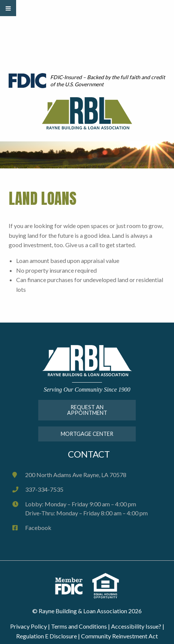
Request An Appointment (87, 410)
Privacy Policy (28, 626)
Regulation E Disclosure (46, 636)
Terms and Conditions (79, 626)
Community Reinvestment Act (119, 636)
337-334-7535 (44, 489)
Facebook (38, 528)
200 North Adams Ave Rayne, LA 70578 (76, 475)
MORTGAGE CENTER (87, 434)
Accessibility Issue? (136, 626)
